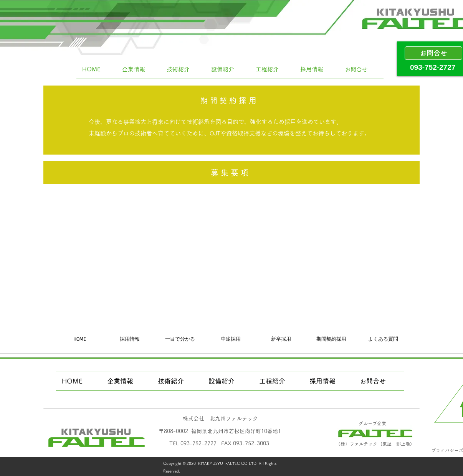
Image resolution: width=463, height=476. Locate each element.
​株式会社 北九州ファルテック (220, 418)
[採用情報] (130, 339)
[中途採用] (231, 339)
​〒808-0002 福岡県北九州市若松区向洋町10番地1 (220, 431)
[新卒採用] (281, 339)
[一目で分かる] (180, 339)
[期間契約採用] (331, 339)
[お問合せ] (433, 53)
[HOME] (79, 339)
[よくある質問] (383, 339)
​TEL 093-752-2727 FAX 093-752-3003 (219, 443)
